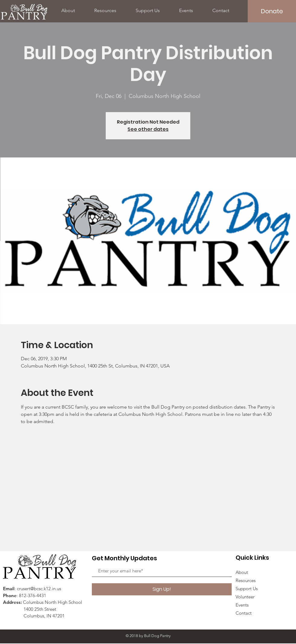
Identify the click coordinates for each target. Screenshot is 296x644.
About (242, 572)
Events (242, 605)
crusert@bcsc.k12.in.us (39, 589)
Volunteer (245, 597)
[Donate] (272, 11)
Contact (244, 613)
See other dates (148, 129)
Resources (246, 580)
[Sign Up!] (162, 589)
